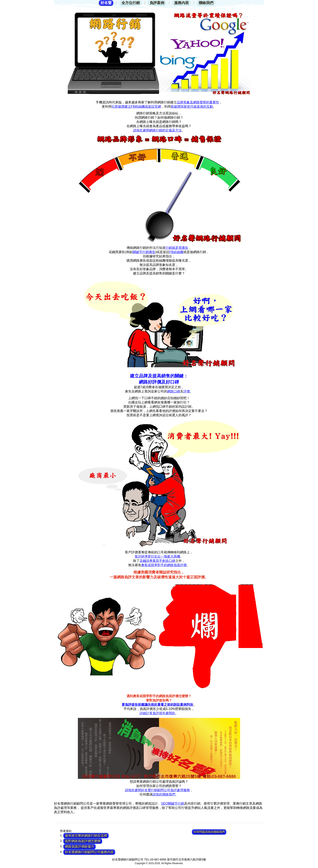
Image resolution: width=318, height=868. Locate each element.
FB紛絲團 (176, 252)
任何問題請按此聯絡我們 (209, 832)
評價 (187, 391)
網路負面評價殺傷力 (79, 847)
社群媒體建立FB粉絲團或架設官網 (136, 107)
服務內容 (182, 3)
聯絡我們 (206, 3)
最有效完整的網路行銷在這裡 (86, 836)
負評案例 (157, 3)
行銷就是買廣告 (177, 248)
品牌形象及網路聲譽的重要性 (198, 102)
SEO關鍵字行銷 (173, 804)
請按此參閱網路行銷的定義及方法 (157, 130)
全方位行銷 (131, 3)
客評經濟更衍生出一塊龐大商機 (157, 556)
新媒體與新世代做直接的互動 (192, 107)
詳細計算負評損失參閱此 (157, 713)
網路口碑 (174, 391)
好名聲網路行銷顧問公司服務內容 (89, 852)
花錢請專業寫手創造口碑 (157, 561)
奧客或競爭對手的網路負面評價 (164, 565)
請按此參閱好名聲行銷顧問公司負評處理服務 (157, 790)
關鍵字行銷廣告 (144, 252)
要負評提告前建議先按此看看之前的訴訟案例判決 (157, 705)
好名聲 (106, 3)
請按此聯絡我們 (164, 794)
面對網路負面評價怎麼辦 (83, 841)
